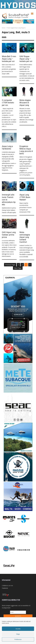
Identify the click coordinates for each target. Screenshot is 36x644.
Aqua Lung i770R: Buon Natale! (25, 197)
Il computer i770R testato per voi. (8, 103)
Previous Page (10, 265)
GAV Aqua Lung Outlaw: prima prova (9, 235)
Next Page (18, 268)
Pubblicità (5, 588)
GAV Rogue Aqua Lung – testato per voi (26, 59)
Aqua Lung (8, 32)
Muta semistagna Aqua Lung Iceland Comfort (25, 237)
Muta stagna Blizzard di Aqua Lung (25, 103)
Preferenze (18, 639)
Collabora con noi (7, 586)
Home (4, 28)
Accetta (18, 629)
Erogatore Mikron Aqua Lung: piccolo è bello (26, 150)
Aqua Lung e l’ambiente (7, 148)
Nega (18, 634)
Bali (18, 32)
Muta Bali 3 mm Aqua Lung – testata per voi (9, 59)
